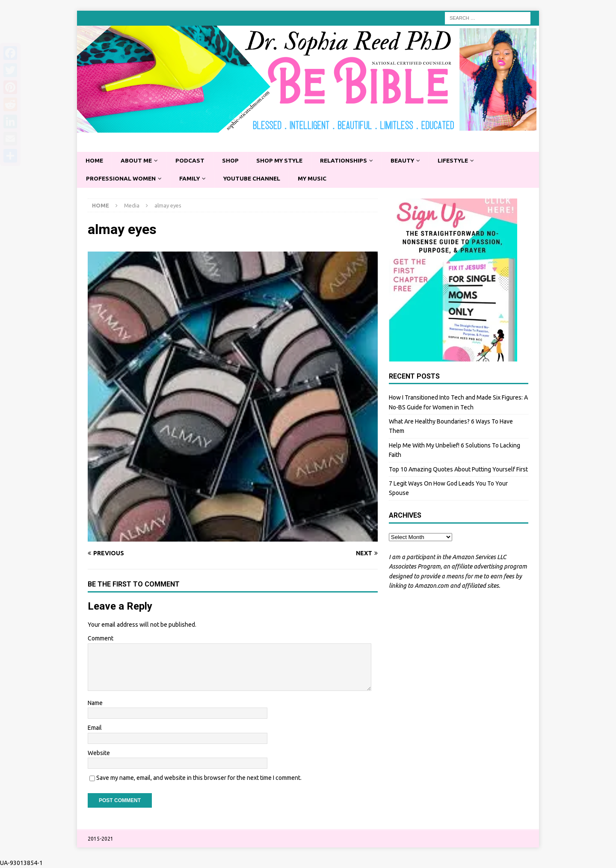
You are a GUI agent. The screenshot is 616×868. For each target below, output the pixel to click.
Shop (233, 161)
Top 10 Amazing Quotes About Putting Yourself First (458, 470)
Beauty (410, 161)
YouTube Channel (256, 179)
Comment (101, 639)
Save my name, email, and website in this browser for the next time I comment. (199, 778)
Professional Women (122, 179)
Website (99, 753)
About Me (138, 161)
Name (95, 703)
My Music (318, 179)
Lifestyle (462, 161)
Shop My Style (284, 161)
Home (95, 161)
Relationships (349, 161)
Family (192, 179)
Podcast (192, 161)
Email (95, 729)
